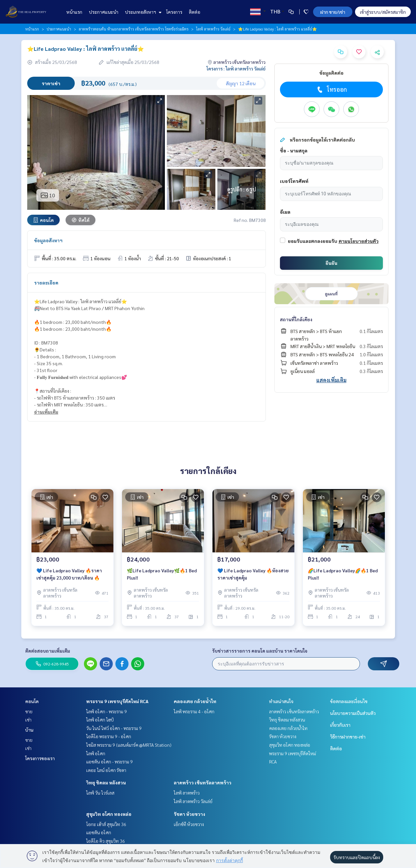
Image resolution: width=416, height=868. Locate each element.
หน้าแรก (74, 12)
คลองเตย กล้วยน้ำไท (195, 701)
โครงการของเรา (40, 758)
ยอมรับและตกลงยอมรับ (313, 241)
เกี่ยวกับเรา (340, 725)
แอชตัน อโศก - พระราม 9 (109, 761)
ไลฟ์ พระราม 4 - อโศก (194, 711)
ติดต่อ (195, 12)
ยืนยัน (331, 263)
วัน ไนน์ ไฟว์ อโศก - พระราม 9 (114, 728)
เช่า (28, 720)
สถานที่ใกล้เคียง (296, 319)
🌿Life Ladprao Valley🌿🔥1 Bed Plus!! (162, 574)
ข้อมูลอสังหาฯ (48, 240)
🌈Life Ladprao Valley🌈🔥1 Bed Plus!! (343, 574)
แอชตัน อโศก (99, 832)
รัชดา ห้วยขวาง (189, 814)
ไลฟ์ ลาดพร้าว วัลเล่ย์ (213, 29)
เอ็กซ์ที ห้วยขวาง (189, 824)
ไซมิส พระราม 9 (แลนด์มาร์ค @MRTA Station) (129, 745)
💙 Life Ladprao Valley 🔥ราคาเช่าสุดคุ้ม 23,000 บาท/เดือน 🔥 (69, 574)
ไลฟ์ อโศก (96, 753)
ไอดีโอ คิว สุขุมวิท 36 (106, 841)
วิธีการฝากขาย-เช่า (348, 737)
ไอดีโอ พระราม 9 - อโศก (109, 736)
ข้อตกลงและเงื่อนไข (349, 701)
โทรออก (331, 89)
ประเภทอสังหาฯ (142, 12)
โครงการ (174, 12)
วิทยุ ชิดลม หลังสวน (106, 782)
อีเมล (285, 212)
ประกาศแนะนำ (104, 12)
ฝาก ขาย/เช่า (333, 12)
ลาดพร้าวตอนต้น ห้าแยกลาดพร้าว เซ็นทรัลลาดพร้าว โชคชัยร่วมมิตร (134, 29)
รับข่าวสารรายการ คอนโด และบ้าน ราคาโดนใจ (260, 651)
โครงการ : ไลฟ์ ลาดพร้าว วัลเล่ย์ (236, 69)
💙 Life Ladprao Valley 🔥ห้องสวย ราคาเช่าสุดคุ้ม (253, 574)
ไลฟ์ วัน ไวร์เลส (100, 793)
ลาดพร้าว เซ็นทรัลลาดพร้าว (203, 782)
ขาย (29, 711)
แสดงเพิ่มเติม (331, 380)
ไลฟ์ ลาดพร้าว (187, 793)
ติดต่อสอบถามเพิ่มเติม (48, 651)
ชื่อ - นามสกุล (294, 150)
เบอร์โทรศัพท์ (294, 181)
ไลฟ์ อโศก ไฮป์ (100, 720)
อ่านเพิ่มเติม (46, 412)
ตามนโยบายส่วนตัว (359, 241)
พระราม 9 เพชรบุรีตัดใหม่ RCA (117, 701)
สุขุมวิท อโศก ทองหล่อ (109, 814)
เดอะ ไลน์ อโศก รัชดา (106, 770)
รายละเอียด (46, 283)
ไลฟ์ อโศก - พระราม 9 (107, 711)
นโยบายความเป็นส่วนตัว (353, 713)
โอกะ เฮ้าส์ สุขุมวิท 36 (106, 824)
